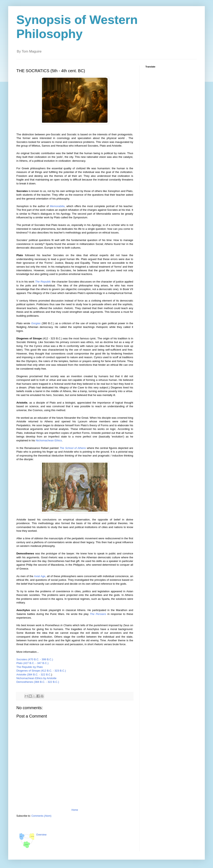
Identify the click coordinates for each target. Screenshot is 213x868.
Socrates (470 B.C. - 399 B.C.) (35, 659)
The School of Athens (73, 448)
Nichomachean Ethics (49, 440)
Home (75, 810)
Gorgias (36, 323)
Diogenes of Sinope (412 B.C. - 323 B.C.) (42, 671)
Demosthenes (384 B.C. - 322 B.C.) (38, 682)
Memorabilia (57, 206)
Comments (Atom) (41, 816)
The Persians (98, 614)
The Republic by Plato (30, 667)
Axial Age (40, 576)
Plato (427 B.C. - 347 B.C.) (32, 663)
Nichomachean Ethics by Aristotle (36, 678)
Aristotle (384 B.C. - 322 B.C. (34, 675)
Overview (41, 835)
